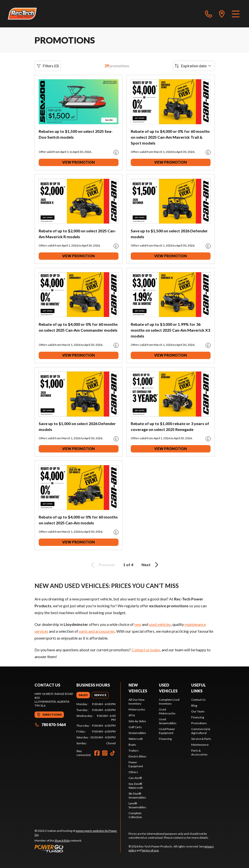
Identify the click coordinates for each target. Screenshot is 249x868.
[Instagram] (105, 753)
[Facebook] (97, 753)
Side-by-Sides (137, 721)
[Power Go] (78, 848)
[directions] (222, 14)
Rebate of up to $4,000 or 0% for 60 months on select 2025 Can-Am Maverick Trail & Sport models (170, 137)
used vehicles (160, 624)
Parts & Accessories (199, 752)
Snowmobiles (137, 733)
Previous (102, 565)
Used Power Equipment (167, 731)
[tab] (83, 695)
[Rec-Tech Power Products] (22, 14)
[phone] (209, 14)
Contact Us (198, 700)
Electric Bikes (137, 756)
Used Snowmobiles (168, 721)
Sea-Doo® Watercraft (136, 786)
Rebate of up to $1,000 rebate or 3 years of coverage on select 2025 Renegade (170, 426)
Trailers (134, 750)
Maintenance (200, 745)
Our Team (198, 711)
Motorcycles (137, 709)
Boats (132, 745)
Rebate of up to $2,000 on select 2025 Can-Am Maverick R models (77, 234)
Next (151, 565)
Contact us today (146, 650)
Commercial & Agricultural (201, 731)
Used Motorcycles (167, 711)
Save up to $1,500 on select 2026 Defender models (169, 234)
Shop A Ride (62, 840)
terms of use (150, 850)
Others (133, 772)
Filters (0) (48, 66)
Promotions (199, 723)
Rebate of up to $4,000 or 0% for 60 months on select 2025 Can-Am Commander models (78, 327)
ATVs (132, 715)
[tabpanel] (96, 724)
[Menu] (236, 14)
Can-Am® (135, 778)
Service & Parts (201, 739)
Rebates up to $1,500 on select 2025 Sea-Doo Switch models (76, 134)
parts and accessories (97, 631)
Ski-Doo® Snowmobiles (137, 795)
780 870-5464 (50, 725)
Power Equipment (136, 764)
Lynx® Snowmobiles (137, 805)
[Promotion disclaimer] (116, 152)
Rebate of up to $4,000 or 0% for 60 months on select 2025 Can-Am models (78, 520)
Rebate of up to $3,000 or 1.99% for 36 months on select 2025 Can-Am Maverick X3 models (170, 330)
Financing (165, 739)
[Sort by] (194, 66)
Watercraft (136, 739)
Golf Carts (135, 727)
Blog (194, 705)
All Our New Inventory (136, 702)
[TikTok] (113, 753)
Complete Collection (135, 815)
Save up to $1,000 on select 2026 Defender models (77, 426)
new (138, 624)
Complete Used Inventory (169, 702)
